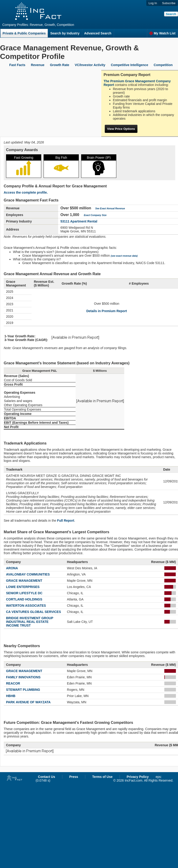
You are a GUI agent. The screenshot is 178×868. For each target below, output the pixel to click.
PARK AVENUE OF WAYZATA (28, 702)
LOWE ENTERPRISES (23, 587)
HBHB (11, 696)
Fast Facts (17, 65)
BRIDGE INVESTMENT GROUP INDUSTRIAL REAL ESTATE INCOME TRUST (30, 622)
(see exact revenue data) (124, 256)
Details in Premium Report (106, 311)
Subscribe (169, 3)
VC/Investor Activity (90, 65)
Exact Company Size (95, 215)
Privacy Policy (138, 777)
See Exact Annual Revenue (110, 209)
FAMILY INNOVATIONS (23, 677)
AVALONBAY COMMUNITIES (28, 574)
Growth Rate (59, 65)
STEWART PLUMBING (23, 690)
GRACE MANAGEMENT (24, 581)
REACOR (13, 683)
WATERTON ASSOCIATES (26, 606)
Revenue (38, 65)
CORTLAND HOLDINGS (24, 599)
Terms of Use (102, 777)
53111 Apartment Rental (79, 221)
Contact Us (47, 777)
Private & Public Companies (24, 33)
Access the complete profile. (26, 192)
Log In (153, 3)
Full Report (66, 521)
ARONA (12, 568)
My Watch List (162, 33)
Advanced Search (98, 33)
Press (74, 777)
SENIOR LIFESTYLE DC (24, 593)
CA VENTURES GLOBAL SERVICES (33, 612)
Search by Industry (65, 33)
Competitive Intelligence (129, 65)
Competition (163, 65)
